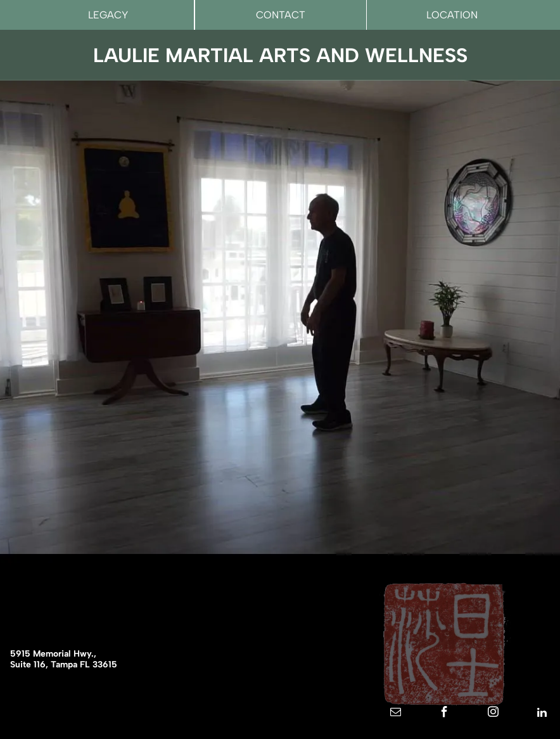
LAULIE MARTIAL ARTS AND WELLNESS (280, 55)
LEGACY (108, 15)
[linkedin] (542, 714)
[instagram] (493, 714)
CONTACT (281, 15)
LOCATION (452, 15)
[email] (395, 714)
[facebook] (444, 714)
